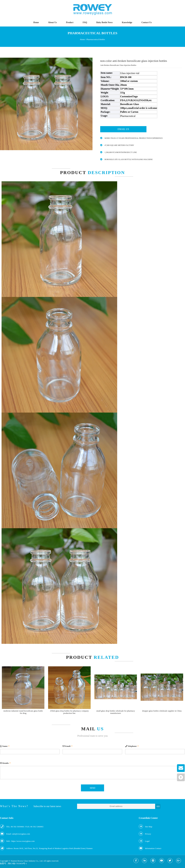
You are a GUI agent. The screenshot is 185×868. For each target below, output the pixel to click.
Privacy (148, 834)
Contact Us (147, 22)
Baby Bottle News (105, 22)
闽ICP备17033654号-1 (17, 863)
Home (36, 22)
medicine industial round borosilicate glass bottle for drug (23, 712)
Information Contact (153, 848)
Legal (147, 841)
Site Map (149, 827)
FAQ (85, 22)
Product (70, 22)
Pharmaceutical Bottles (96, 39)
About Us (52, 22)
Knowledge (127, 22)
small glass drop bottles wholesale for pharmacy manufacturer (116, 712)
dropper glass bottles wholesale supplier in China (162, 711)
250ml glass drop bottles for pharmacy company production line (69, 712)
